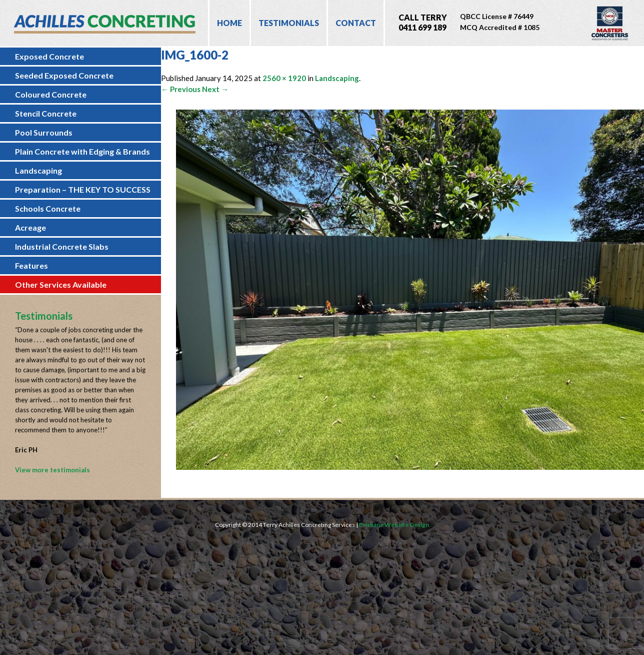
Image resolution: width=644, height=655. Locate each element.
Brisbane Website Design (394, 525)
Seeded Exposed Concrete (64, 75)
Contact (356, 23)
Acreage (30, 227)
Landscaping (38, 170)
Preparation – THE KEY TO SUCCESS (83, 189)
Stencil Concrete (46, 113)
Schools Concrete (48, 208)
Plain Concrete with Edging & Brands (82, 151)
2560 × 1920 (284, 78)
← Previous (181, 89)
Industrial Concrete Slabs (62, 246)
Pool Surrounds (44, 132)
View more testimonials (52, 470)
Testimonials (289, 23)
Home (229, 23)
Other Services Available (61, 284)
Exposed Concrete (49, 56)
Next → (215, 89)
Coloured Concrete (51, 94)
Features (31, 265)
